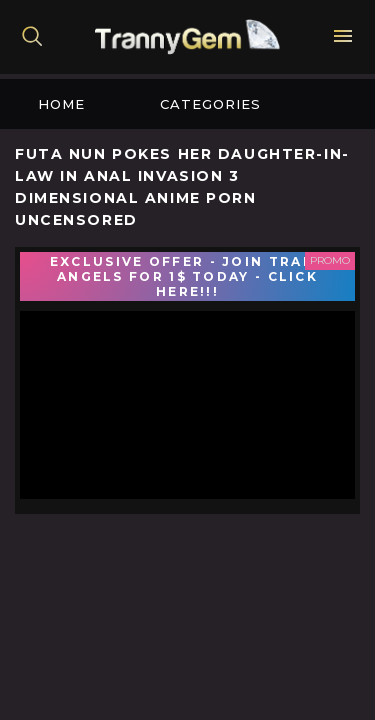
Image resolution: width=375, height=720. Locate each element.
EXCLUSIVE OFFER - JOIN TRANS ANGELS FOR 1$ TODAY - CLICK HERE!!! (187, 276)
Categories (210, 104)
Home (61, 104)
